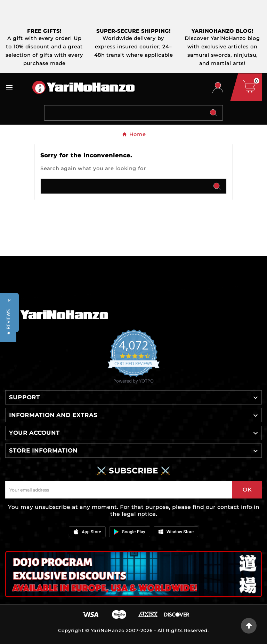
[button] (8, 322)
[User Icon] (218, 88)
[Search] (125, 113)
